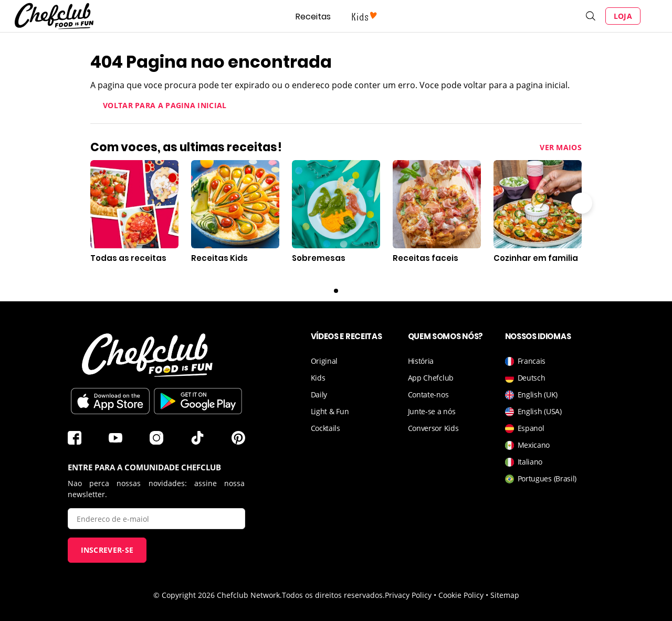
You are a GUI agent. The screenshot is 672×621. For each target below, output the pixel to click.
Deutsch (525, 378)
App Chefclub (431, 378)
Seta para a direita (582, 203)
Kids (318, 378)
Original (324, 361)
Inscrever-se (107, 550)
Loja (623, 16)
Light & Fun (330, 411)
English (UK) (531, 394)
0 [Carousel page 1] (336, 291)
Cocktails (325, 428)
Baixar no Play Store (198, 401)
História (421, 361)
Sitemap (505, 595)
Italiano (524, 462)
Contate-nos (428, 394)
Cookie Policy (461, 595)
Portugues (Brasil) (541, 478)
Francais (526, 361)
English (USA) (533, 411)
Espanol (525, 428)
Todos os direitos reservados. (333, 595)
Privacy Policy (408, 595)
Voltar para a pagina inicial (165, 105)
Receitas (313, 17)
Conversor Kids (433, 428)
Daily (319, 394)
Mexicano (528, 445)
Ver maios (561, 147)
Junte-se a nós (432, 411)
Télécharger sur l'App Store (110, 401)
